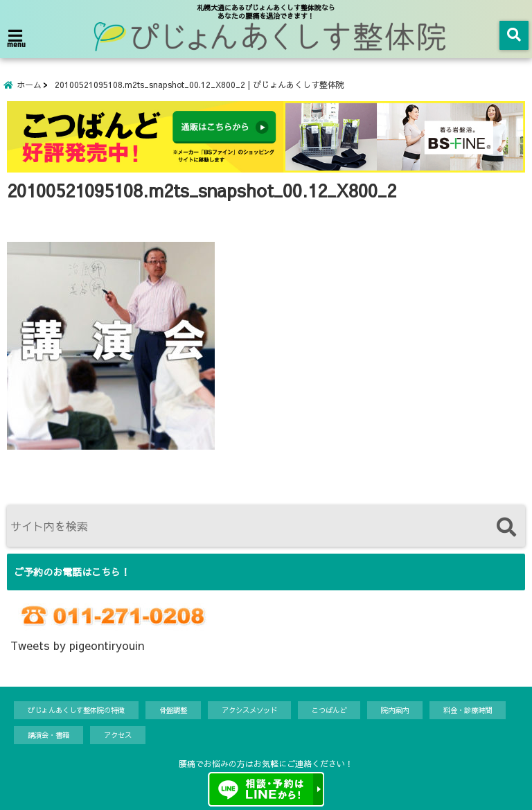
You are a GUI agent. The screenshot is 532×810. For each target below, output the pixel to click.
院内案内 (395, 710)
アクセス (118, 735)
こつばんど (329, 710)
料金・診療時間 (468, 710)
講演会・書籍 (48, 735)
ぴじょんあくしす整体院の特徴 (76, 710)
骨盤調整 (173, 710)
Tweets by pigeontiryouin (77, 645)
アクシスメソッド (249, 710)
